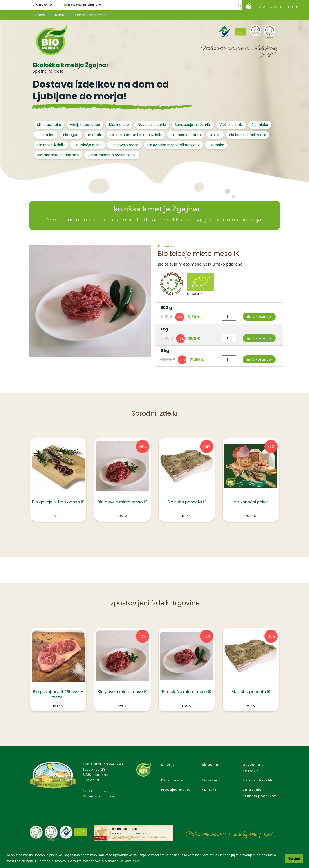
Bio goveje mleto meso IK (122, 502)
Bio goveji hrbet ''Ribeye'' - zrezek (58, 694)
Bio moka (216, 145)
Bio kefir (95, 135)
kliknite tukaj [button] (131, 861)
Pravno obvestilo (258, 780)
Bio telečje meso (88, 145)
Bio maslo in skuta (186, 135)
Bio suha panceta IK (187, 502)
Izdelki (60, 15)
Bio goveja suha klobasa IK (58, 502)
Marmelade (119, 125)
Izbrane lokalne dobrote (58, 155)
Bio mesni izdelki (51, 145)
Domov (39, 15)
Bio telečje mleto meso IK (187, 692)
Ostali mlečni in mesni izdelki (112, 155)
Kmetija (168, 765)
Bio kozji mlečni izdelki (248, 135)
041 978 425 (43, 5)
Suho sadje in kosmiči (193, 125)
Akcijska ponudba (85, 125)
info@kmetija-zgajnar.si (83, 5)
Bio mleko (260, 125)
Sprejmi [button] (294, 859)
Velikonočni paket (251, 502)
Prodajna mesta (176, 790)
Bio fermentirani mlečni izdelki (136, 135)
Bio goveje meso (124, 145)
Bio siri (215, 135)
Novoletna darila (152, 125)
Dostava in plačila (90, 15)
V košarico (259, 317)
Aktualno (210, 765)
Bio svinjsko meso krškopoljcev (173, 145)
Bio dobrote (172, 780)
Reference (211, 780)
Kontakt (209, 790)
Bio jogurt (71, 135)
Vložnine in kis (231, 125)
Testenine (46, 135)
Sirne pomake (49, 125)
